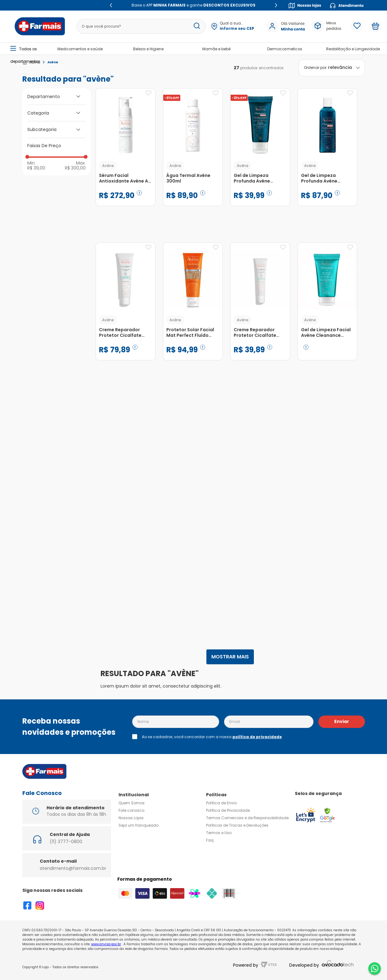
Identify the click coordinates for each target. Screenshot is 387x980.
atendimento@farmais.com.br (73, 868)
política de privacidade (257, 737)
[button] (237, 26)
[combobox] (138, 26)
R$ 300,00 (75, 168)
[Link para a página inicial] (31, 62)
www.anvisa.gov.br (106, 944)
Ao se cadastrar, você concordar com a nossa (212, 737)
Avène (53, 62)
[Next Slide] (276, 5)
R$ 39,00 (36, 168)
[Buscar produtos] (197, 26)
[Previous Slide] (111, 5)
